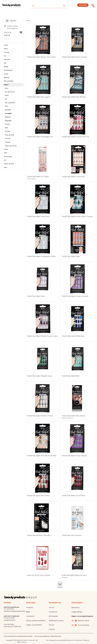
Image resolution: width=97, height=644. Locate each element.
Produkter (30, 608)
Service (52, 625)
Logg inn (83, 5)
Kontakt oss (53, 612)
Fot (5, 56)
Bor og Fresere (10, 92)
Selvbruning (8, 156)
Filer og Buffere (10, 103)
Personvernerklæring (42, 636)
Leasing (52, 629)
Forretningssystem (52, 640)
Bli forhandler (54, 616)
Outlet (6, 149)
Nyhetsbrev (76, 608)
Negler (6, 85)
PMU (5, 153)
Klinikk (6, 67)
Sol (5, 160)
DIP (6, 99)
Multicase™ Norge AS (83, 640)
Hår (5, 63)
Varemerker (30, 616)
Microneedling (9, 81)
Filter (28, 21)
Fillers (6, 49)
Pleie (6, 128)
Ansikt (6, 45)
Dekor (7, 95)
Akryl (7, 88)
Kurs (28, 612)
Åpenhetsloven (56, 636)
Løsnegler (8, 113)
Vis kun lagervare (12, 28)
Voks (6, 167)
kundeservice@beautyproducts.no (16, 611)
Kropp (6, 74)
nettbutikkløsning (65, 640)
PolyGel (7, 131)
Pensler (7, 124)
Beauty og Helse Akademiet (36, 621)
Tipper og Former (11, 146)
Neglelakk (8, 121)
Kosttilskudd (8, 70)
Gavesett (7, 59)
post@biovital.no (10, 620)
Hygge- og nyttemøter (34, 625)
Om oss (52, 608)
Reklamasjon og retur (56, 621)
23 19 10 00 (10, 609)
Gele (6, 106)
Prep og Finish (10, 135)
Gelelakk (8, 110)
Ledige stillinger (77, 612)
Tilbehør (8, 142)
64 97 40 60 (11, 618)
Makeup (7, 77)
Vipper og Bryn (9, 164)
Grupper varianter (12, 26)
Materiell (8, 117)
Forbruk (6, 52)
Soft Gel (8, 139)
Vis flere (60, 587)
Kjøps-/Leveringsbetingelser (82, 616)
